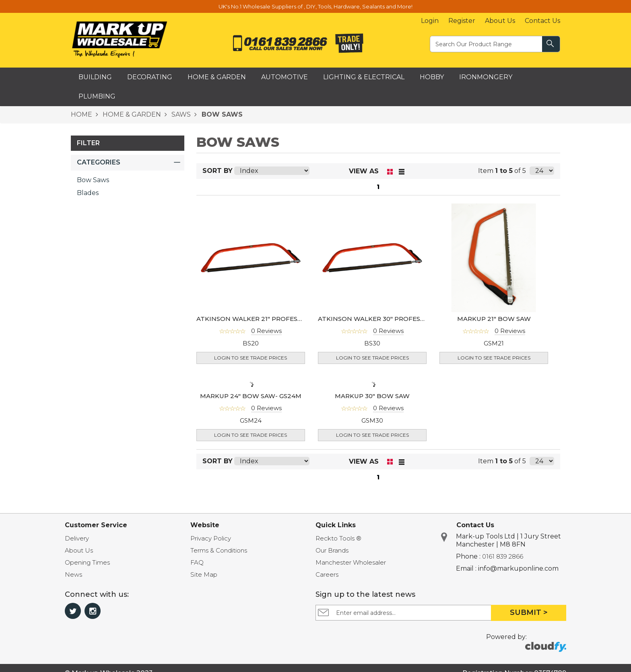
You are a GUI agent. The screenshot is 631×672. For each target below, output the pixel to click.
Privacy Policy (211, 538)
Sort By (218, 171)
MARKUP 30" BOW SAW (372, 396)
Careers (327, 574)
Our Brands (332, 550)
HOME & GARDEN (131, 114)
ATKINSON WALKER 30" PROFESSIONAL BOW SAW (398, 319)
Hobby (432, 77)
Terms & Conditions (219, 550)
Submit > (529, 612)
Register (462, 21)
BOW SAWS (221, 114)
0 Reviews (266, 331)
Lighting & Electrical (364, 77)
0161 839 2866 (503, 556)
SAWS (180, 114)
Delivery (77, 538)
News (73, 574)
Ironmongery (486, 77)
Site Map (204, 574)
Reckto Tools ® (338, 538)
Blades (88, 193)
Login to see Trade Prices (251, 358)
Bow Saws (93, 180)
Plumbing (97, 96)
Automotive (285, 77)
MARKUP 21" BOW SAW (494, 319)
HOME (81, 114)
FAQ (197, 562)
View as (364, 171)
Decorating (150, 77)
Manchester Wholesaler (351, 562)
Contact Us (542, 21)
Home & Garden (217, 77)
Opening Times (87, 562)
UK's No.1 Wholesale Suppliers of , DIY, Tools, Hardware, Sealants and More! (315, 6)
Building (95, 77)
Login (430, 21)
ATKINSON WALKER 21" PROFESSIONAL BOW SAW (276, 319)
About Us (500, 21)
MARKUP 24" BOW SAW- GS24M (251, 396)
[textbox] (487, 44)
